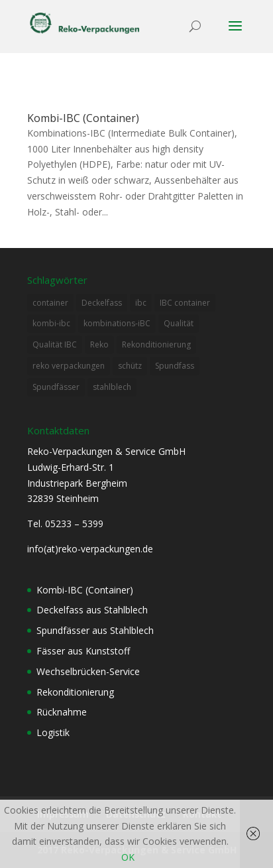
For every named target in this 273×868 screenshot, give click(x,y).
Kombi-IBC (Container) (83, 118)
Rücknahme (62, 712)
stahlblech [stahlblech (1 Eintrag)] (112, 387)
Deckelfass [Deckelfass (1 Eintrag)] (102, 303)
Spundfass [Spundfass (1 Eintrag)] (175, 366)
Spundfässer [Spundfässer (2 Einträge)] (56, 387)
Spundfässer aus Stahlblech (95, 630)
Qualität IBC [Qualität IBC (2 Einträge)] (55, 344)
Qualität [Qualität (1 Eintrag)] (179, 323)
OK (128, 857)
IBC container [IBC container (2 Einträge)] (185, 303)
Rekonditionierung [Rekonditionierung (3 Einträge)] (156, 344)
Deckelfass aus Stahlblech (92, 610)
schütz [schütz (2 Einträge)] (130, 366)
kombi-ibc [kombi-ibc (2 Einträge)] (51, 323)
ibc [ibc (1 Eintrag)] (141, 303)
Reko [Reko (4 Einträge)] (99, 344)
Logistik (53, 732)
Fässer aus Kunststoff (83, 651)
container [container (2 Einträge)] (50, 303)
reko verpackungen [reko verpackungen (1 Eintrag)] (69, 366)
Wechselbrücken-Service (88, 671)
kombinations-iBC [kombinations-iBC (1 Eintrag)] (117, 323)
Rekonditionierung (75, 692)
